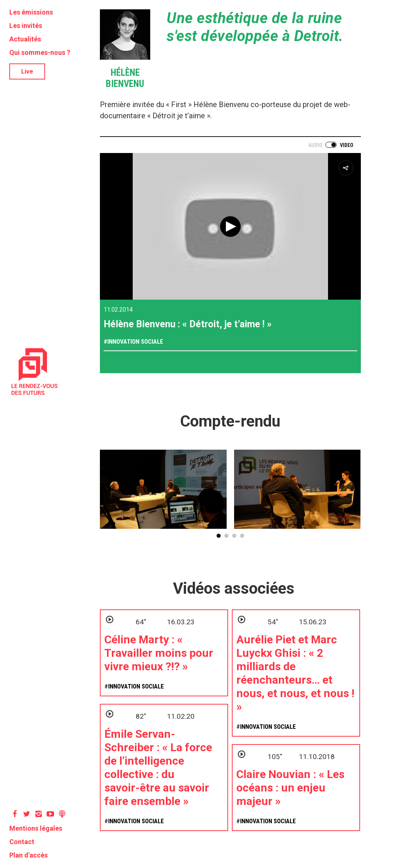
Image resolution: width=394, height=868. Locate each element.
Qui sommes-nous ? (40, 52)
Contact (22, 842)
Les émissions (31, 12)
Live (27, 71)
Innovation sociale (135, 341)
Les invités (26, 26)
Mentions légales (36, 828)
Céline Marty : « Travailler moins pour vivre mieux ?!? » (159, 653)
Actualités (25, 39)
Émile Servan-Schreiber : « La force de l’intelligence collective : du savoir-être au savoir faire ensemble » (158, 767)
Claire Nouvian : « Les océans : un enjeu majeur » (290, 788)
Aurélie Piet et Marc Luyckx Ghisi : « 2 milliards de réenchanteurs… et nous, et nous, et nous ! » (295, 673)
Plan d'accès (29, 855)
